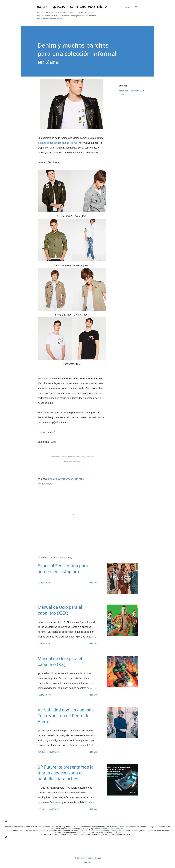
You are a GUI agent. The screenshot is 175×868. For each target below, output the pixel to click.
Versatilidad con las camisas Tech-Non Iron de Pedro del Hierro (66, 716)
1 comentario (44, 583)
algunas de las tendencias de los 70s (58, 143)
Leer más (93, 583)
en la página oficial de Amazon (111, 829)
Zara (54, 442)
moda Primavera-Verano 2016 (132, 91)
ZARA (121, 95)
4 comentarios (44, 695)
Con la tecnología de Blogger (87, 858)
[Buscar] (127, 7)
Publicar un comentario (48, 752)
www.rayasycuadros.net (87, 457)
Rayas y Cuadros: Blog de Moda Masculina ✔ (72, 7)
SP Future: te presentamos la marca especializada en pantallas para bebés (66, 773)
